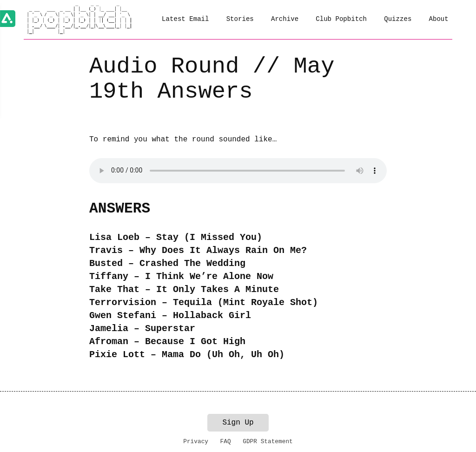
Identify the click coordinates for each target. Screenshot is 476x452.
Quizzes (398, 19)
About (439, 19)
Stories (240, 19)
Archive (285, 19)
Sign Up (238, 423)
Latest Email (185, 19)
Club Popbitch (341, 19)
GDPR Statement (268, 442)
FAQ (226, 442)
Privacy (196, 442)
